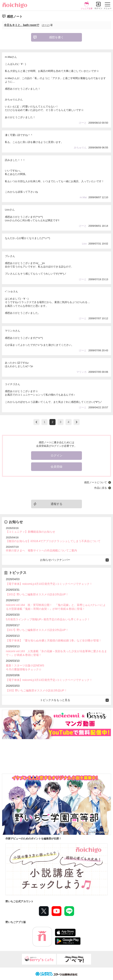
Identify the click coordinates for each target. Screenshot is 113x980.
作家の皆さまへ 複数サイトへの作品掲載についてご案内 (41, 550)
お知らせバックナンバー (55, 560)
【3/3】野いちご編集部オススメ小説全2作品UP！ (36, 690)
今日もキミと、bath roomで (22, 25)
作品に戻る (101, 488)
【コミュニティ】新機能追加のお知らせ (30, 532)
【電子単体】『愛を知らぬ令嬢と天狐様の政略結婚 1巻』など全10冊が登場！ (54, 640)
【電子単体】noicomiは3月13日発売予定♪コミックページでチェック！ (49, 680)
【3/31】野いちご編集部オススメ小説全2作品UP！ (37, 594)
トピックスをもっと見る (55, 700)
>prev (36, 422)
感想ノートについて (96, 482)
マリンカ (82, 372)
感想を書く (56, 37)
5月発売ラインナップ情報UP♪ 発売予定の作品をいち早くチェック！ (48, 619)
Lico (84, 244)
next (77, 422)
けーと (46, 25)
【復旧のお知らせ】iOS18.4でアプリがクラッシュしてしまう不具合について (53, 541)
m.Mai (83, 197)
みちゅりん (80, 148)
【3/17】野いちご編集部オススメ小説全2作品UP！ (37, 630)
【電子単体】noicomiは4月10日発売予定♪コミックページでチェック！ (49, 584)
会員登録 (56, 467)
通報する (56, 504)
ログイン (98, 8)
